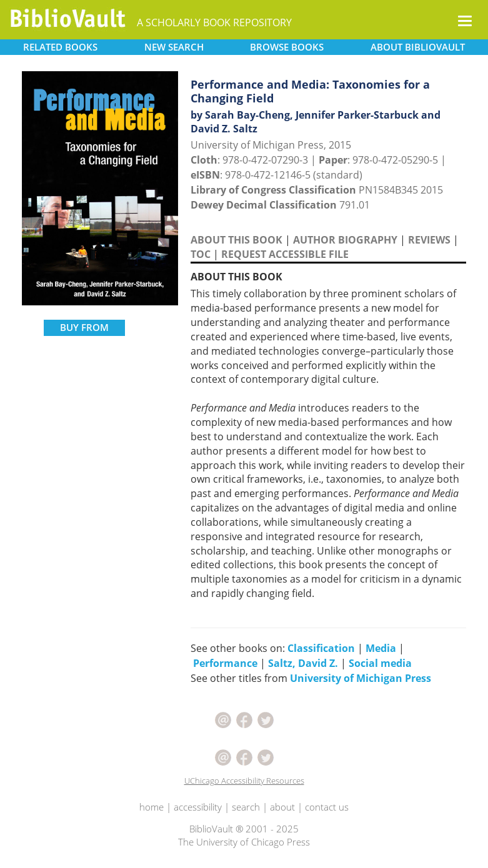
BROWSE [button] (287, 47)
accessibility (198, 807)
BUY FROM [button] (84, 327)
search (246, 807)
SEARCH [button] (174, 47)
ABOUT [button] (418, 47)
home (152, 807)
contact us (327, 807)
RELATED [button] (60, 47)
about (282, 807)
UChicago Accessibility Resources (244, 781)
